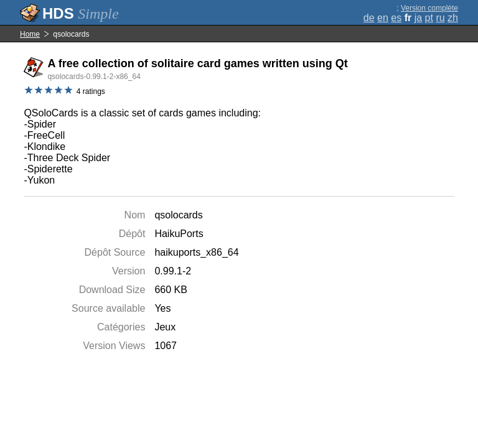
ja (418, 18)
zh (453, 18)
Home (30, 34)
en (383, 18)
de (369, 18)
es (396, 18)
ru (440, 18)
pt (429, 18)
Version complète (429, 8)
